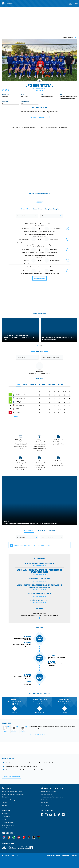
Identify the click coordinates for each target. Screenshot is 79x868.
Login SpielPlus (45, 805)
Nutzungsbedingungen (53, 855)
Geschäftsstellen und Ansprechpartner (14, 794)
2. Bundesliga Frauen (8, 828)
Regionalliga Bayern (8, 822)
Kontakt (4, 805)
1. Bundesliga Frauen (8, 825)
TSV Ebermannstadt (21, 398)
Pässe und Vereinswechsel (49, 791)
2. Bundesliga (6, 817)
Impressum (74, 855)
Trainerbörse (44, 803)
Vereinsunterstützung (9, 800)
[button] (3, 90)
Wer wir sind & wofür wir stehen (12, 791)
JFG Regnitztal (20, 402)
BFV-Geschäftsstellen (47, 800)
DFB (8, 855)
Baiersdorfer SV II (20, 405)
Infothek (5, 803)
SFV (3, 855)
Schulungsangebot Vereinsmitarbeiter (52, 797)
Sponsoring (6, 797)
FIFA (17, 855)
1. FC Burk (18, 409)
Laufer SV (18, 412)
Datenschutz (65, 855)
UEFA (12, 855)
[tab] (25, 210)
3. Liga (4, 819)
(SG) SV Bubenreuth (21, 395)
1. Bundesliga (6, 814)
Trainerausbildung (46, 794)
